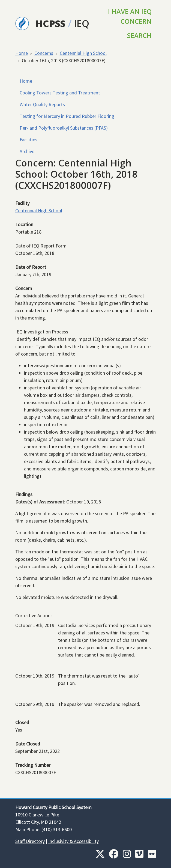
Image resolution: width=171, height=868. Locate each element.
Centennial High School (83, 53)
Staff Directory (30, 841)
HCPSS (50, 23)
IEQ (82, 23)
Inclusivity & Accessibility (73, 841)
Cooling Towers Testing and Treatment (60, 93)
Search (139, 35)
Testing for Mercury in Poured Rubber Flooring (67, 116)
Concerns (44, 53)
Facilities (28, 140)
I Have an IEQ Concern (130, 16)
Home (22, 53)
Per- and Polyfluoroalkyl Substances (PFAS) (64, 128)
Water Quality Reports (42, 104)
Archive (27, 151)
